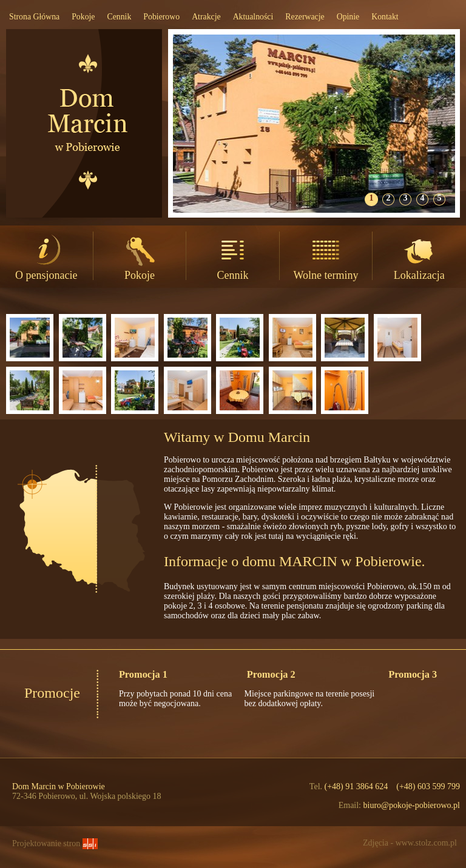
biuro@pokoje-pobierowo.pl (412, 805)
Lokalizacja (419, 256)
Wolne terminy (326, 256)
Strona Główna (34, 17)
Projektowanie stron (55, 843)
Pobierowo (161, 17)
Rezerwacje (305, 17)
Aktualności (253, 17)
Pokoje (83, 17)
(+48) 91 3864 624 (356, 786)
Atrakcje (206, 17)
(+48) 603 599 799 (428, 786)
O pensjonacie (46, 256)
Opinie (348, 17)
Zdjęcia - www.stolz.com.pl (410, 843)
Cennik (119, 17)
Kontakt (385, 17)
